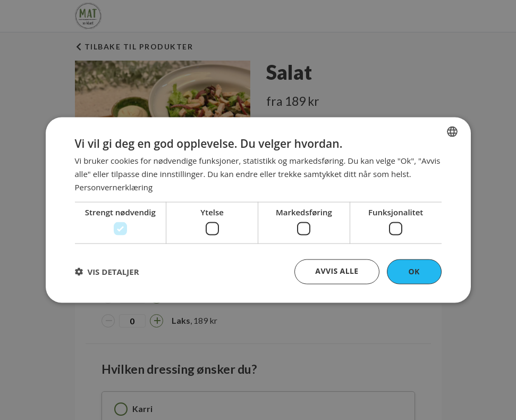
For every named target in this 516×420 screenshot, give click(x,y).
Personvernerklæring (114, 187)
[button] (107, 272)
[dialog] (258, 210)
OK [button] (414, 271)
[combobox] (452, 132)
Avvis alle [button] (337, 271)
